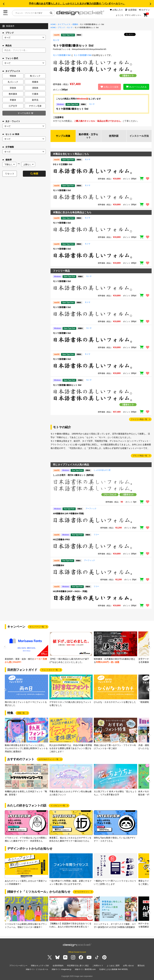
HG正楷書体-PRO (61, 540)
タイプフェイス (64, 24)
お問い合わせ (128, 966)
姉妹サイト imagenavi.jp (62, 969)
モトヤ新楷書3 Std (62, 55)
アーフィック (91, 509)
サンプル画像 (63, 136)
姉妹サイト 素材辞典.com (85, 969)
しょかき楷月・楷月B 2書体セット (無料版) (73, 475)
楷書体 (75, 24)
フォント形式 (10, 58)
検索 (34, 174)
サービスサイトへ (82, 892)
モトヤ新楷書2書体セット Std (72, 109)
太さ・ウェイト (11, 121)
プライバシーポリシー (18, 966)
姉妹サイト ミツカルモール (37, 969)
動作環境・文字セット (88, 136)
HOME (53, 24)
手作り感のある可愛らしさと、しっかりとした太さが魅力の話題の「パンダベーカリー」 (77, 4)
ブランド (8, 33)
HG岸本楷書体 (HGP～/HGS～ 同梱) (70, 591)
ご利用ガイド (98, 966)
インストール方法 (139, 136)
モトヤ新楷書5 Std (82, 55)
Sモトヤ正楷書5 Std (63, 164)
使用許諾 (114, 136)
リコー (96, 535)
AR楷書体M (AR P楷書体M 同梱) (68, 514)
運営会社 (141, 966)
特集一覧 (21, 713)
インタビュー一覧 (58, 806)
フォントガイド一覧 (50, 670)
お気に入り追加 (109, 87)
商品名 (7, 46)
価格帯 (7, 160)
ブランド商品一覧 (140, 456)
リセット (10, 174)
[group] (26, 648)
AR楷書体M (59, 565)
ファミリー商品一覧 (139, 419)
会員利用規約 (58, 966)
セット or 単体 (11, 134)
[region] (101, 171)
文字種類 (8, 147)
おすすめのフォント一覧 (48, 759)
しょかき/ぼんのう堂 (102, 470)
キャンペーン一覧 (37, 627)
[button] (4, 4)
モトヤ (70, 27)
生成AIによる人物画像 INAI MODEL (114, 969)
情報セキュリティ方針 (40, 966)
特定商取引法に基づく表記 (78, 966)
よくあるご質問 (113, 966)
